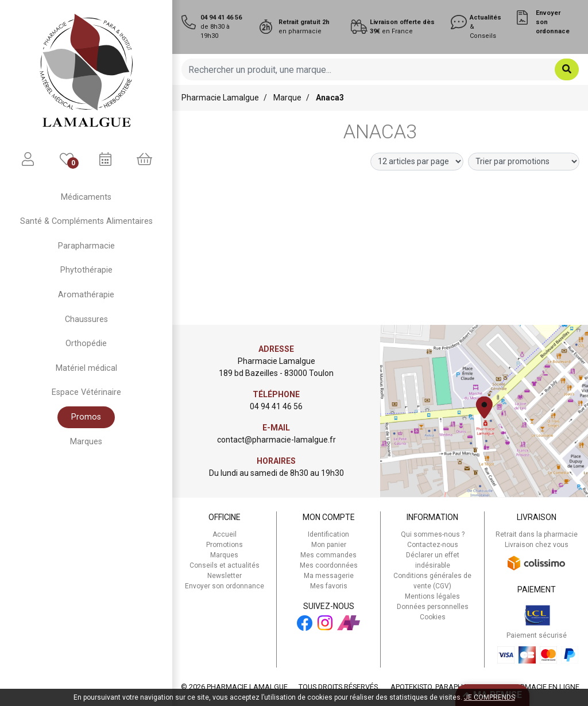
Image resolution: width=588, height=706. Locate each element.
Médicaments (86, 197)
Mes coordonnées (329, 565)
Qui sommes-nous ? (433, 534)
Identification (328, 534)
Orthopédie (86, 344)
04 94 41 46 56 (276, 406)
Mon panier (329, 545)
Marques (86, 442)
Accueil (225, 534)
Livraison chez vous (537, 545)
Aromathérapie (86, 295)
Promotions (225, 545)
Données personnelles (433, 607)
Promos (86, 417)
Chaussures (86, 319)
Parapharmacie (86, 246)
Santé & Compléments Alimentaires (86, 221)
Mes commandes (328, 555)
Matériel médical (86, 368)
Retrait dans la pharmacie (537, 534)
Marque (287, 98)
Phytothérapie (86, 270)
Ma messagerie (329, 576)
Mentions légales (432, 596)
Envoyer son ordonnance (225, 586)
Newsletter (225, 576)
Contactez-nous (433, 545)
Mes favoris (329, 586)
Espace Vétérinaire (86, 392)
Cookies (433, 617)
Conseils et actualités (225, 565)
